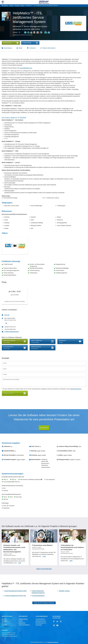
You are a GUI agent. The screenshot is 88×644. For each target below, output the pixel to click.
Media (20, 48)
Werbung (21, 621)
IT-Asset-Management (38, 596)
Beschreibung (8, 48)
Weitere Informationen (49, 48)
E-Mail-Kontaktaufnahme (11, 332)
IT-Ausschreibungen (40, 619)
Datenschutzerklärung (76, 389)
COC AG (7, 315)
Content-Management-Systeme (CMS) (15, 591)
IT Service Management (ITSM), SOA (15, 596)
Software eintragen (23, 619)
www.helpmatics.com (26, 68)
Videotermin (44, 428)
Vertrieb (11, 6)
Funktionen (32, 48)
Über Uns (4, 619)
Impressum (4, 625)
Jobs (3, 623)
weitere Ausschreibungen (44, 569)
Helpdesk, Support (19, 6)
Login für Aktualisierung (24, 625)
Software (6, 6)
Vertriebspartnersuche (41, 621)
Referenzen (4, 621)
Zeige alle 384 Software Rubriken (44, 603)
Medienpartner (22, 623)
